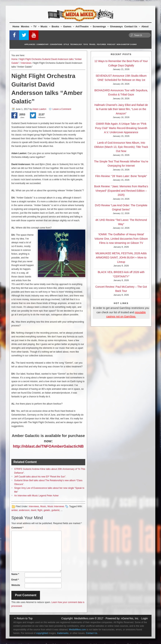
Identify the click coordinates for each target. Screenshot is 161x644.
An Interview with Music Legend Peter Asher (36, 496)
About (145, 26)
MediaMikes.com (84, 618)
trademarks (63, 633)
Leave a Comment (62, 109)
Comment (17, 528)
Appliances (30, 44)
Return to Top (25, 618)
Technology (76, 44)
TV (36, 26)
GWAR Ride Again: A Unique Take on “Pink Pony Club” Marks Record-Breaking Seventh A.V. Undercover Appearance (121, 128)
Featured (101, 44)
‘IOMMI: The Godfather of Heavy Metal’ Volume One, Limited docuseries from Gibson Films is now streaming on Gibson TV (121, 239)
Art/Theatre (83, 26)
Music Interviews (56, 506)
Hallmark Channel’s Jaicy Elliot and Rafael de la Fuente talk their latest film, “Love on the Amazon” (121, 109)
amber (14, 510)
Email (15, 580)
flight (40, 510)
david (34, 510)
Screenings (101, 26)
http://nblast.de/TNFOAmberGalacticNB (48, 446)
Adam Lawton (39, 109)
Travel (92, 44)
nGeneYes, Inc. (130, 618)
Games (69, 26)
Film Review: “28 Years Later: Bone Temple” (121, 176)
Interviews (26, 63)
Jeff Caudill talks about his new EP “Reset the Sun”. (40, 477)
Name (15, 574)
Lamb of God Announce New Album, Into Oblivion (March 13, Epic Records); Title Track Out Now (121, 147)
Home (16, 26)
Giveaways (116, 26)
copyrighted (42, 633)
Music (45, 26)
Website (16, 585)
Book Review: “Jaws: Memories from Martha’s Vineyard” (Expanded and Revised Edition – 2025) (121, 191)
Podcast (111, 44)
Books (57, 26)
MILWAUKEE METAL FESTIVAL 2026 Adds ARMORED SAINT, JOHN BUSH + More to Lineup (121, 258)
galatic (47, 510)
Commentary (43, 44)
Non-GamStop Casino (127, 44)
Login (145, 618)
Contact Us (132, 26)
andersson (24, 510)
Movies (27, 26)
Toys (86, 44)
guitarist (55, 510)
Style (66, 44)
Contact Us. (92, 633)
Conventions (56, 44)
